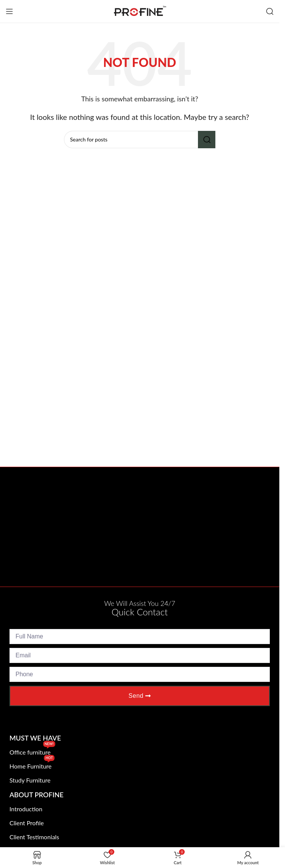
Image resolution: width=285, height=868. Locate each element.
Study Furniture (30, 780)
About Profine (37, 795)
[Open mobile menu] (9, 11)
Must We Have (35, 738)
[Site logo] (140, 11)
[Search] (270, 11)
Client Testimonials (34, 837)
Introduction (26, 809)
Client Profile (27, 823)
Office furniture (32, 751)
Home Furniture (32, 765)
